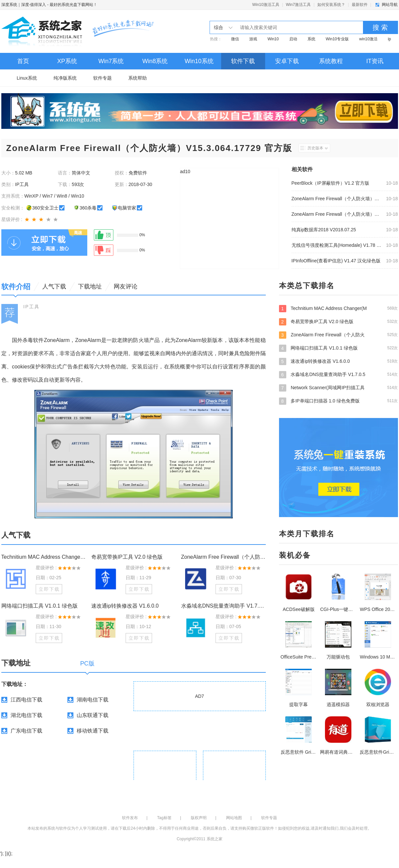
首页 (23, 61)
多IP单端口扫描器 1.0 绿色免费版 (339, 401)
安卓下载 (287, 61)
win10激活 (368, 39)
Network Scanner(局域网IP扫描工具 (339, 388)
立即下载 (49, 589)
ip (389, 39)
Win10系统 (199, 61)
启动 (293, 39)
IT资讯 (375, 61)
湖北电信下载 (26, 715)
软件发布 (130, 818)
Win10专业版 (337, 39)
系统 (311, 39)
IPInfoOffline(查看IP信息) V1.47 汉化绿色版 (336, 261)
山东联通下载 (93, 715)
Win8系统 (155, 61)
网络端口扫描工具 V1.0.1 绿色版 (40, 606)
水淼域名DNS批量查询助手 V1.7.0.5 (339, 374)
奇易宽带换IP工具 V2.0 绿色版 (127, 557)
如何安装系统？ (331, 5)
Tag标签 (164, 818)
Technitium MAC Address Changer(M (339, 308)
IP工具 (32, 307)
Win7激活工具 (298, 5)
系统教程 (331, 61)
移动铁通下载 (93, 731)
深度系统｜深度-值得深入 (24, 5)
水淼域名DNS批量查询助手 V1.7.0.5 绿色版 (223, 606)
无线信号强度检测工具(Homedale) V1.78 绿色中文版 (337, 245)
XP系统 (67, 61)
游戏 (253, 39)
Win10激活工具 (266, 5)
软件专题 (102, 78)
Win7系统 (111, 61)
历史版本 (318, 148)
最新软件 (360, 5)
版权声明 (199, 818)
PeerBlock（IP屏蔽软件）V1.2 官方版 (331, 183)
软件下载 (243, 61)
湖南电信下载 (93, 700)
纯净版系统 (65, 78)
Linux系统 (27, 78)
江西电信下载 (26, 700)
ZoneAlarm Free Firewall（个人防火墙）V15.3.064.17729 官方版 (337, 199)
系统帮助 (138, 78)
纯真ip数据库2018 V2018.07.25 (324, 230)
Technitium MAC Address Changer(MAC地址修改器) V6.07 (44, 557)
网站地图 (234, 818)
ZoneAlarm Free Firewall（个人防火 (339, 335)
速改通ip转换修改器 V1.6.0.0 (125, 606)
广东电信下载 (26, 731)
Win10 (273, 39)
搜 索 (380, 27)
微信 (235, 39)
